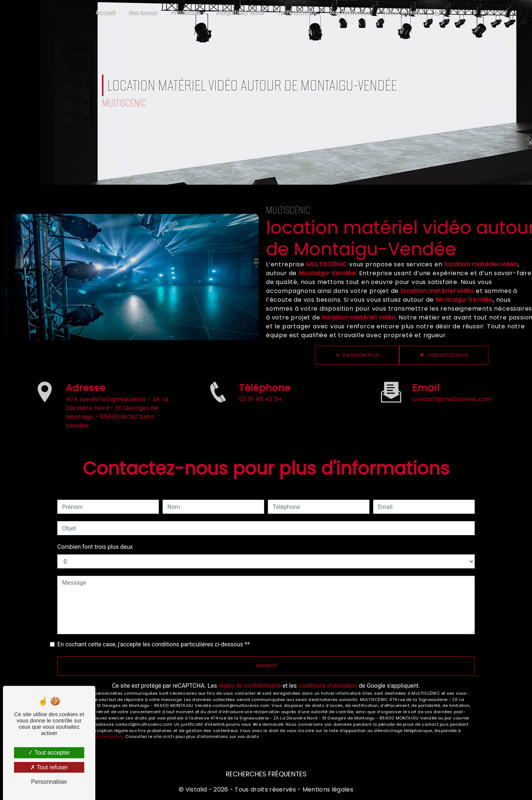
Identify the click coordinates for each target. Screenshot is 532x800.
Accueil (105, 13)
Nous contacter (403, 13)
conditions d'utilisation (328, 686)
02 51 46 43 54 (260, 428)
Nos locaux (143, 13)
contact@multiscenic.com (452, 371)
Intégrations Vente (239, 13)
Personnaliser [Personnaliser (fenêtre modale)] (49, 782)
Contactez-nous (444, 355)
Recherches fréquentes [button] (266, 774)
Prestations (185, 13)
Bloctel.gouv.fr (108, 736)
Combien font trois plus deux (95, 547)
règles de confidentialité (250, 686)
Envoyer (266, 666)
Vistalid (196, 789)
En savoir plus (357, 355)
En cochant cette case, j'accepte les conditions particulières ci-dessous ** (154, 644)
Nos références (350, 13)
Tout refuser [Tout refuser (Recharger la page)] (49, 767)
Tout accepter (49, 753)
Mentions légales (327, 789)
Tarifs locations (297, 13)
